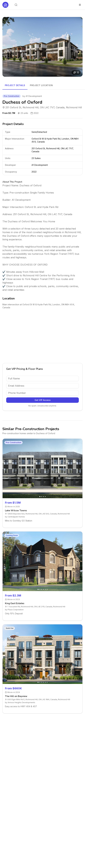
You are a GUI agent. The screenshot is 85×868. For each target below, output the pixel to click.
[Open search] (16, 5)
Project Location (41, 85)
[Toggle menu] (80, 5)
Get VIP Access (43, 400)
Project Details (15, 85)
